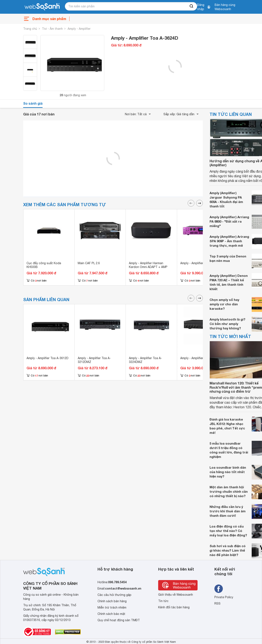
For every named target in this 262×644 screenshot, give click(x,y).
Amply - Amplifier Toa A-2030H (201, 358)
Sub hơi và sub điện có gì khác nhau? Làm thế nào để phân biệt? (228, 550)
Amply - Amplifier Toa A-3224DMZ (145, 360)
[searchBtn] (192, 6)
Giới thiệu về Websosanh (176, 595)
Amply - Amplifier (79, 29)
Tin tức (163, 601)
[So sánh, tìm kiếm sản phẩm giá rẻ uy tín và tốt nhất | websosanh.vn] (42, 7)
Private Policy (224, 597)
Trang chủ (30, 29)
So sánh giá (33, 103)
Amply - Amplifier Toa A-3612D (47, 358)
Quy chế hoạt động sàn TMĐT (119, 620)
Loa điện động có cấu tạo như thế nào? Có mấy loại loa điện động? (228, 531)
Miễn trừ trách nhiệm (112, 607)
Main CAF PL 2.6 (89, 263)
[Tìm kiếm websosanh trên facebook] (219, 589)
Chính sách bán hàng (112, 601)
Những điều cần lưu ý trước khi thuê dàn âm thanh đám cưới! (228, 511)
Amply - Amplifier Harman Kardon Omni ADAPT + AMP (148, 265)
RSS (217, 603)
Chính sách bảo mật (111, 614)
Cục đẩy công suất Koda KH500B (44, 265)
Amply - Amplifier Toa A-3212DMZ (94, 360)
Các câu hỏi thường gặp (114, 595)
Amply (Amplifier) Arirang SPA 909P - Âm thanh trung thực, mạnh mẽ (229, 241)
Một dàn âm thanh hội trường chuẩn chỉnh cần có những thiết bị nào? (229, 491)
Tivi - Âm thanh (52, 29)
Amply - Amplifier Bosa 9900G (201, 263)
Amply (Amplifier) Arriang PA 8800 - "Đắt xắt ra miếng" (229, 221)
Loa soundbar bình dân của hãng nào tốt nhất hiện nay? (228, 472)
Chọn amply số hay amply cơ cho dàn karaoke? (224, 304)
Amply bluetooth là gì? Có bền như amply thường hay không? (227, 324)
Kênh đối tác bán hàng (174, 607)
